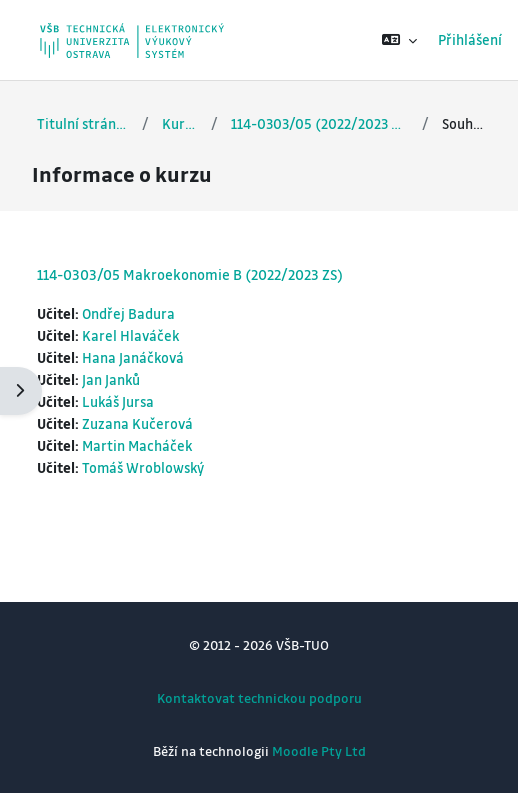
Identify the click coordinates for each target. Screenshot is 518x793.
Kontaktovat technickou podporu (259, 697)
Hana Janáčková (133, 357)
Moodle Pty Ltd (319, 750)
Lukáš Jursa (118, 401)
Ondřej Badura (128, 313)
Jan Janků (111, 379)
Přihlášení (470, 39)
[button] (399, 40)
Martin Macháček (137, 445)
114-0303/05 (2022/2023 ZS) (320, 123)
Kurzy (180, 123)
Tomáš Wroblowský (143, 467)
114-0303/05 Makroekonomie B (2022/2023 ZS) (190, 274)
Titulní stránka (83, 123)
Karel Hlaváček (130, 335)
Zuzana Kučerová (137, 423)
